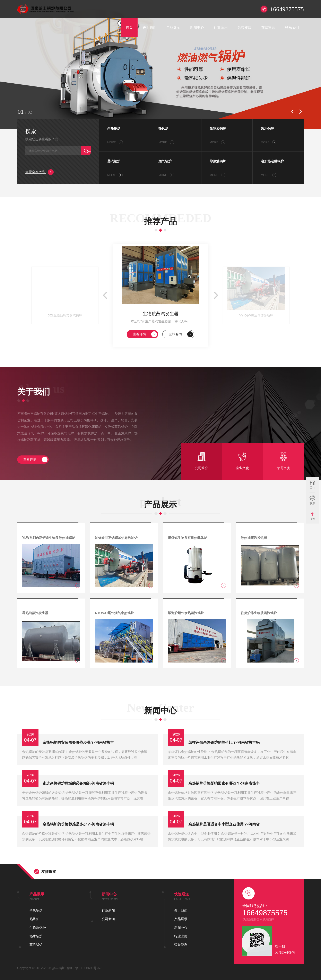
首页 (129, 27)
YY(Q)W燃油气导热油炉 (256, 315)
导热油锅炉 (218, 161)
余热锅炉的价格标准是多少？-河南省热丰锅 (78, 824)
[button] (292, 112)
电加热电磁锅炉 (272, 161)
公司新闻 (108, 919)
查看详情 (145, 334)
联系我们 (292, 27)
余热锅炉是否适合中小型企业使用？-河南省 (224, 824)
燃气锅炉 (165, 161)
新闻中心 (197, 27)
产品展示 (173, 27)
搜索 (31, 131)
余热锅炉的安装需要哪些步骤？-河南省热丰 (78, 742)
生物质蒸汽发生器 (160, 314)
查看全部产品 (40, 172)
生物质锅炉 (218, 128)
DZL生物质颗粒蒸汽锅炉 (65, 315)
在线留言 (268, 27)
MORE (115, 142)
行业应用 (221, 27)
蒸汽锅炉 (114, 161)
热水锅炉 (267, 128)
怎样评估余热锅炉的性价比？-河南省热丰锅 (224, 742)
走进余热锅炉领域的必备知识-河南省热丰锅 (78, 783)
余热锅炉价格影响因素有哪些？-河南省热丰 (224, 783)
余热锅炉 (114, 128)
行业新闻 (108, 910)
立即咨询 (181, 334)
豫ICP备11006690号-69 (84, 968)
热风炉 (163, 128)
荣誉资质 (244, 27)
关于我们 (149, 27)
